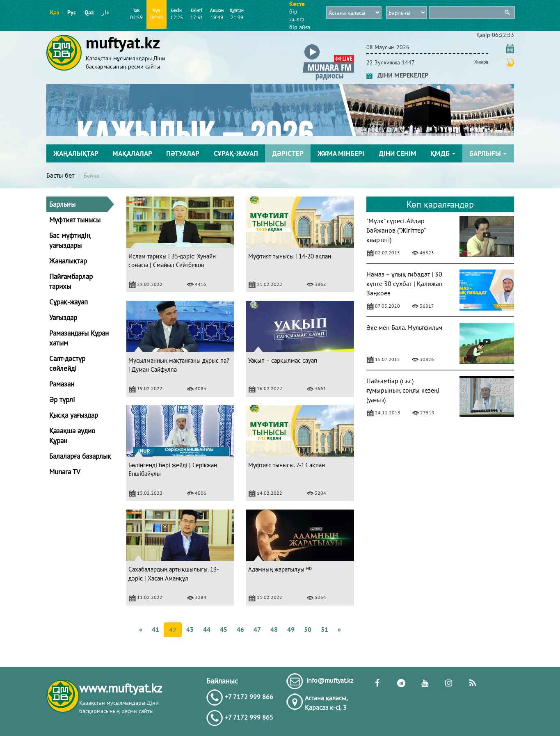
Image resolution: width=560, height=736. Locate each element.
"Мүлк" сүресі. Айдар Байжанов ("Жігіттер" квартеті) (396, 230)
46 (240, 629)
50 (308, 629)
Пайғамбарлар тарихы (71, 281)
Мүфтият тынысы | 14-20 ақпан (290, 256)
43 (190, 629)
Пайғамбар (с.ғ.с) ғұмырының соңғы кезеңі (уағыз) (403, 390)
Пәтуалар (183, 153)
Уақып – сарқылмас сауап (283, 360)
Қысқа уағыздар (74, 415)
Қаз (55, 12)
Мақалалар (132, 153)
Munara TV (65, 472)
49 (291, 629)
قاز (105, 12)
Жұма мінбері (341, 153)
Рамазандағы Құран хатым (79, 338)
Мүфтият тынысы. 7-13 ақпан (287, 465)
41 (155, 629)
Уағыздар (63, 318)
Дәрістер (288, 153)
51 (325, 629)
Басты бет (60, 175)
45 (224, 629)
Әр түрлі (62, 400)
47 (257, 629)
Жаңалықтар (76, 153)
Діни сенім (398, 153)
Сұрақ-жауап (236, 153)
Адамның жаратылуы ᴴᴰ (280, 569)
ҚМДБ (443, 153)
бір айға (300, 27)
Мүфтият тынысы (75, 220)
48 (274, 629)
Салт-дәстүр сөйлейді (67, 363)
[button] (328, 46)
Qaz (89, 12)
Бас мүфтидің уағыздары (70, 240)
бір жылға (297, 15)
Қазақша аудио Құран (72, 436)
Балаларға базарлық (80, 456)
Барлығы (488, 153)
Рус (72, 12)
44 (207, 629)
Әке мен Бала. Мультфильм (404, 327)
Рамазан (62, 384)
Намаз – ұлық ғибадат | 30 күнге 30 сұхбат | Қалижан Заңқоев (405, 283)
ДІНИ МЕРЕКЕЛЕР (397, 75)
